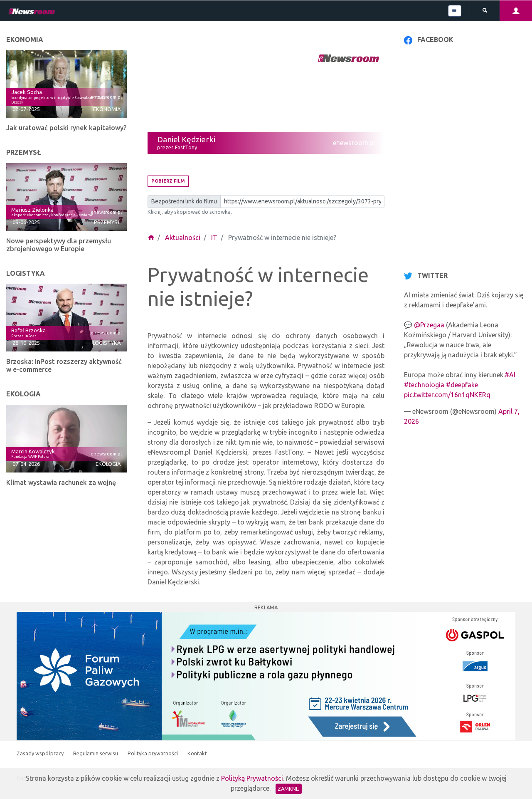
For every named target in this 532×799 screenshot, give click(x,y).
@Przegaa (429, 325)
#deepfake (462, 385)
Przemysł (107, 222)
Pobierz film (168, 181)
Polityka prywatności (153, 753)
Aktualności (183, 237)
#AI (510, 375)
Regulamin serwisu (96, 753)
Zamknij (289, 789)
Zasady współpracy (41, 753)
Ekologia (108, 464)
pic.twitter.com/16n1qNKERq (447, 395)
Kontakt (197, 753)
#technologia (424, 385)
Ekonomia (107, 109)
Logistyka (107, 343)
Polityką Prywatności (252, 778)
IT (214, 237)
